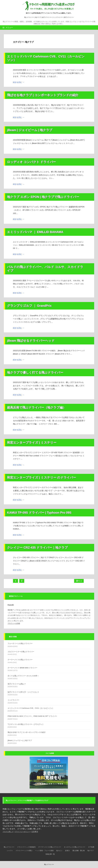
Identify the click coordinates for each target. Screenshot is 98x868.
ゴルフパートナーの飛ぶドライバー (21, 652)
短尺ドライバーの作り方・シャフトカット (23, 692)
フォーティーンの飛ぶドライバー (20, 643)
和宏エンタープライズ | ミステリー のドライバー (42, 477)
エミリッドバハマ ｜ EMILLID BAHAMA (35, 232)
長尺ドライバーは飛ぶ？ (17, 684)
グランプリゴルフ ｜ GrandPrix (29, 306)
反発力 (67, 851)
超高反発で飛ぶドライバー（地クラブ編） (36, 407)
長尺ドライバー (69, 17)
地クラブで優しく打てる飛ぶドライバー (35, 372)
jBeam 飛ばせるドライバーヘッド (31, 341)
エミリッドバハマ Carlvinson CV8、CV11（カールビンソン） (31, 708)
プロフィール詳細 (14, 623)
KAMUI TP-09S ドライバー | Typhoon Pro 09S (39, 513)
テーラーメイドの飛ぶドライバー (20, 660)
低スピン (59, 851)
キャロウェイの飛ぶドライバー (75, 847)
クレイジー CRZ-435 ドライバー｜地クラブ (37, 548)
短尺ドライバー (47, 17)
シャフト (10, 851)
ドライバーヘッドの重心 (24, 851)
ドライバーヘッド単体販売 (26, 847)
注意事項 (35, 832)
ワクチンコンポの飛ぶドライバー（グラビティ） (26, 724)
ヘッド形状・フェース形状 (44, 851)
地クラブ (38, 17)
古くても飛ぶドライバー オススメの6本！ (23, 676)
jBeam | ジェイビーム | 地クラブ (30, 130)
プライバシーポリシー (22, 832)
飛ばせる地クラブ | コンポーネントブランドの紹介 (43, 95)
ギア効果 (91, 847)
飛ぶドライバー (29, 17)
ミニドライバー (58, 17)
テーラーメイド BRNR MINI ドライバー (22, 668)
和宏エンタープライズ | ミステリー (32, 443)
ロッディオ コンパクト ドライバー (31, 162)
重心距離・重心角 (79, 851)
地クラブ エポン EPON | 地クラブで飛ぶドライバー (43, 197)
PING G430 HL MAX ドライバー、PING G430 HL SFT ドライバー (32, 716)
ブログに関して (8, 832)
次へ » (79, 581)
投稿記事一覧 (50, 854)
